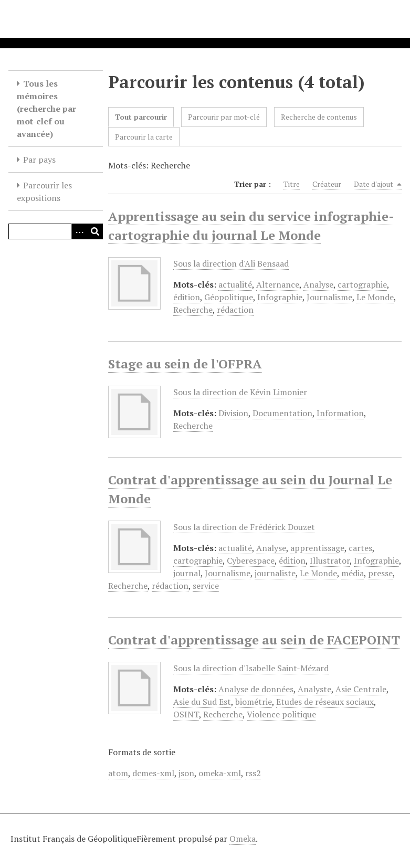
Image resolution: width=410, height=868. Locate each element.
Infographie (280, 297)
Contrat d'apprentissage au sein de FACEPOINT (254, 640)
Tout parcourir (141, 117)
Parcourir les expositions (44, 192)
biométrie (254, 702)
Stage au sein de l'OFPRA (185, 364)
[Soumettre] (95, 231)
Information (340, 413)
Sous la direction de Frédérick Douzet (244, 527)
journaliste (275, 573)
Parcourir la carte (144, 137)
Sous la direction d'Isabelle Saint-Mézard (251, 668)
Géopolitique (229, 297)
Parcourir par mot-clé (224, 117)
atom (118, 773)
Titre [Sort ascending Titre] (292, 184)
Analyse (318, 284)
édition (187, 297)
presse (380, 573)
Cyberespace (251, 560)
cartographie (362, 284)
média (353, 573)
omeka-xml (220, 773)
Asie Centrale (361, 689)
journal (187, 573)
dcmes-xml (153, 773)
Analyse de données (256, 689)
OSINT (186, 714)
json (186, 773)
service (206, 586)
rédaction (235, 310)
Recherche (193, 310)
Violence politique (281, 714)
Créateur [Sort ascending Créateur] (327, 184)
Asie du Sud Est (202, 702)
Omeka (243, 839)
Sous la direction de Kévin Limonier (240, 392)
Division (233, 413)
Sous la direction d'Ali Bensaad (231, 263)
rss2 (253, 773)
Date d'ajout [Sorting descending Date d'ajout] (378, 184)
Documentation (282, 413)
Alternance (278, 284)
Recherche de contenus (319, 117)
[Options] (79, 231)
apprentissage (317, 548)
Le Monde (375, 297)
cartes (360, 548)
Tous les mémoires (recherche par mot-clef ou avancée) (46, 109)
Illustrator (330, 560)
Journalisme (329, 297)
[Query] (56, 231)
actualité (235, 284)
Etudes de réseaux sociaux (325, 702)
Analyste (314, 689)
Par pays (39, 160)
